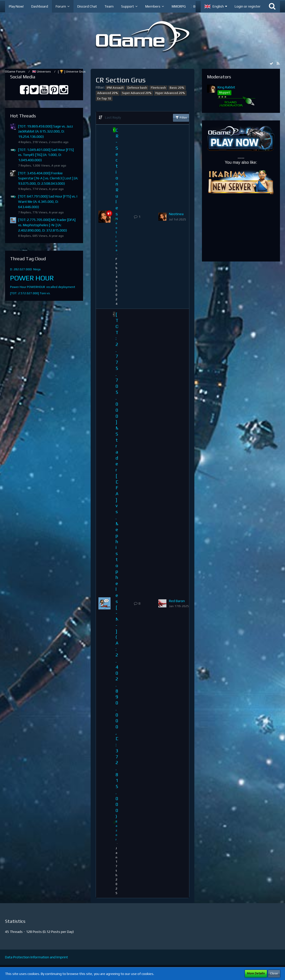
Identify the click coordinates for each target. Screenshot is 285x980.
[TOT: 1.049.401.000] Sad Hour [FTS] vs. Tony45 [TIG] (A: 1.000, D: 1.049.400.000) (46, 155)
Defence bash (137, 88)
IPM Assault (115, 88)
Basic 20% (177, 88)
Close (274, 973)
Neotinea (176, 214)
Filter (181, 117)
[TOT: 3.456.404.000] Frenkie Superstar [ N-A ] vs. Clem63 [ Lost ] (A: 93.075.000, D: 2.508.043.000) (48, 178)
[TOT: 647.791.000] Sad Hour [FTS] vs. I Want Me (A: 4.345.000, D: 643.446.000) (48, 201)
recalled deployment (61, 287)
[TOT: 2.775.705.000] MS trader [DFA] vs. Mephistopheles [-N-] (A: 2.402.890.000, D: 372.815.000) (47, 225)
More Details (256, 973)
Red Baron (177, 601)
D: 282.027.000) (21, 269)
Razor (116, 830)
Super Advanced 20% (137, 93)
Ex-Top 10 (104, 99)
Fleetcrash (158, 88)
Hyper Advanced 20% (170, 93)
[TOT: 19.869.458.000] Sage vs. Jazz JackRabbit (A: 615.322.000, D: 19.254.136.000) (46, 131)
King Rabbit (226, 87)
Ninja (37, 269)
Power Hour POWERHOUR (28, 287)
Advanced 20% (108, 93)
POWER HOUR (32, 278)
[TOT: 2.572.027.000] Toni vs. (30, 293)
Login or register (248, 6)
